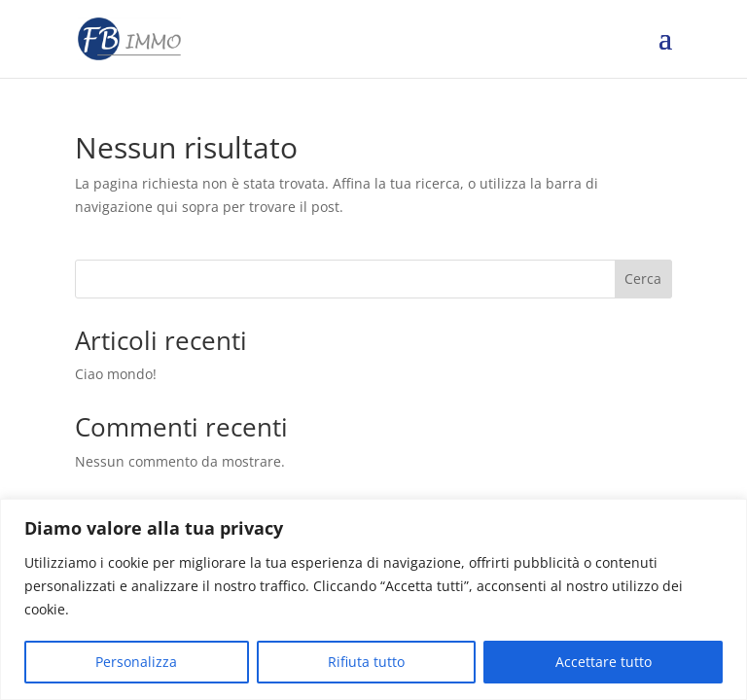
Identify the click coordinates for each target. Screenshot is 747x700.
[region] (373, 599)
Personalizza (136, 662)
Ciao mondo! (116, 374)
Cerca (643, 279)
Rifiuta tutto (366, 662)
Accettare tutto (604, 662)
